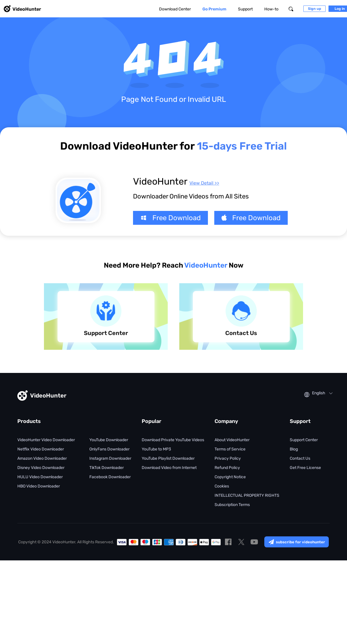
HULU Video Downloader (40, 477)
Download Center (175, 9)
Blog (294, 449)
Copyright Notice (230, 477)
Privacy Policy (228, 458)
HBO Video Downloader (39, 486)
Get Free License (305, 468)
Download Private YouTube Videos (173, 440)
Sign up (314, 9)
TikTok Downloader (107, 468)
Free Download (170, 218)
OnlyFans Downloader (109, 449)
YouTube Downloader (109, 440)
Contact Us (300, 458)
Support (245, 9)
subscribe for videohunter (297, 542)
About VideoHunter (232, 440)
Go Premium (214, 9)
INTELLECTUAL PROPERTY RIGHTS (247, 495)
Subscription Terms (232, 505)
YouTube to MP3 (156, 449)
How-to (271, 9)
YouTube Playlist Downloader (168, 458)
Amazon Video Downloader (42, 458)
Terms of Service (230, 449)
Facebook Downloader (110, 477)
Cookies (222, 486)
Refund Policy (227, 468)
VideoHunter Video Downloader (46, 440)
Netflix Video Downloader (41, 449)
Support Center (304, 440)
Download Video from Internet (169, 468)
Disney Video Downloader (41, 468)
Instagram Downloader (110, 458)
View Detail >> (204, 183)
